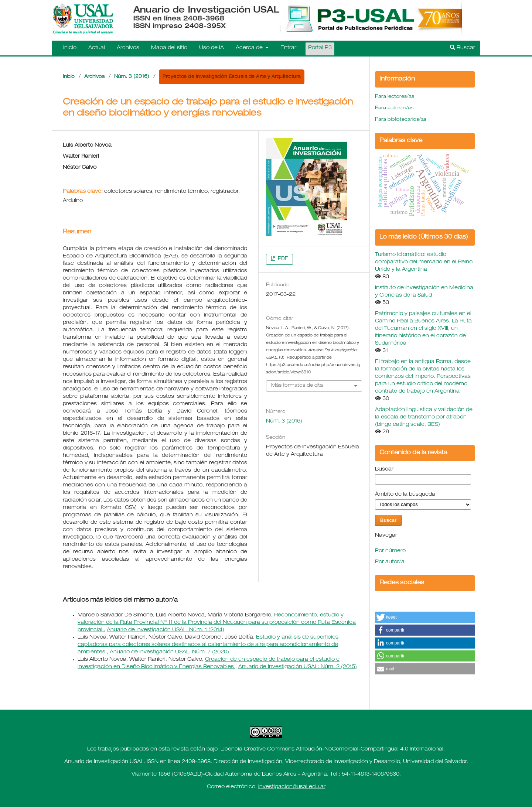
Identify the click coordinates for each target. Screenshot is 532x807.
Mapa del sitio (169, 48)
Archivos (128, 48)
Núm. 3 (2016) (132, 77)
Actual (97, 48)
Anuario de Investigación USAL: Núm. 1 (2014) (166, 630)
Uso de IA (212, 48)
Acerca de (250, 48)
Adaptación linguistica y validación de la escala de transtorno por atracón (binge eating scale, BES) (424, 417)
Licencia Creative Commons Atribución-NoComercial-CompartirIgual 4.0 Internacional (332, 749)
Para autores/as (394, 108)
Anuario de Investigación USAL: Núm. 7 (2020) (169, 652)
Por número (390, 551)
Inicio (70, 48)
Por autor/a (390, 562)
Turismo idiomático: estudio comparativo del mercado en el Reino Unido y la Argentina (424, 262)
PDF (282, 259)
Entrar (288, 48)
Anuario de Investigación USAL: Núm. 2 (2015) (298, 667)
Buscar (463, 48)
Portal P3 (320, 48)
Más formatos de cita (297, 386)
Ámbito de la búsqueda (405, 495)
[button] (425, 617)
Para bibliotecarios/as (401, 120)
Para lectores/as (395, 97)
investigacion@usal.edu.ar (292, 787)
